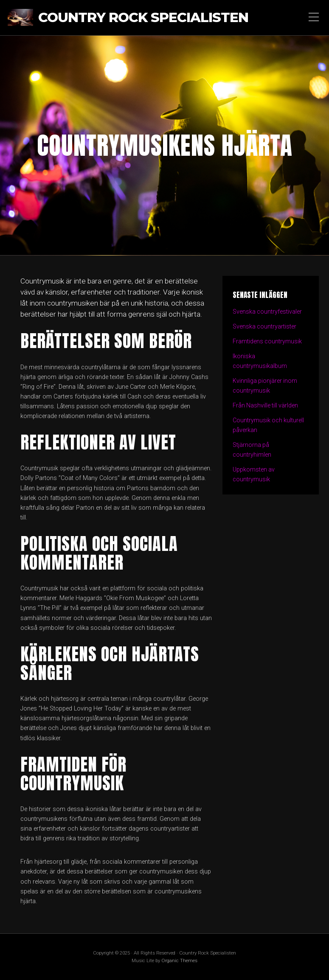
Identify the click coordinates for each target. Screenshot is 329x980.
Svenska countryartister (265, 327)
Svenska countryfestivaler (267, 312)
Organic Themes (179, 960)
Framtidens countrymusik (267, 341)
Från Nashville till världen (266, 406)
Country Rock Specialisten (143, 18)
